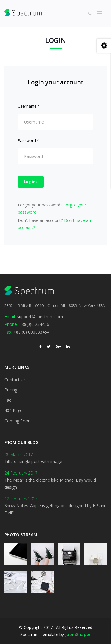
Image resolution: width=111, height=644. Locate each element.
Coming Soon (17, 421)
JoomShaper (78, 634)
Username (29, 106)
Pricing (11, 390)
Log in (31, 182)
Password (28, 140)
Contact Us (15, 380)
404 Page (13, 410)
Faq (8, 400)
